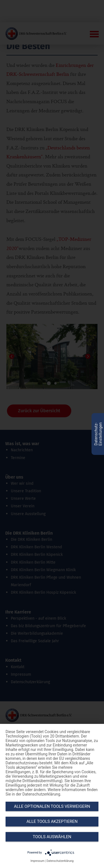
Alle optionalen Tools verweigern (52, 806)
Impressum (37, 861)
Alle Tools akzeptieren (52, 821)
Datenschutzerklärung (60, 861)
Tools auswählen (52, 837)
